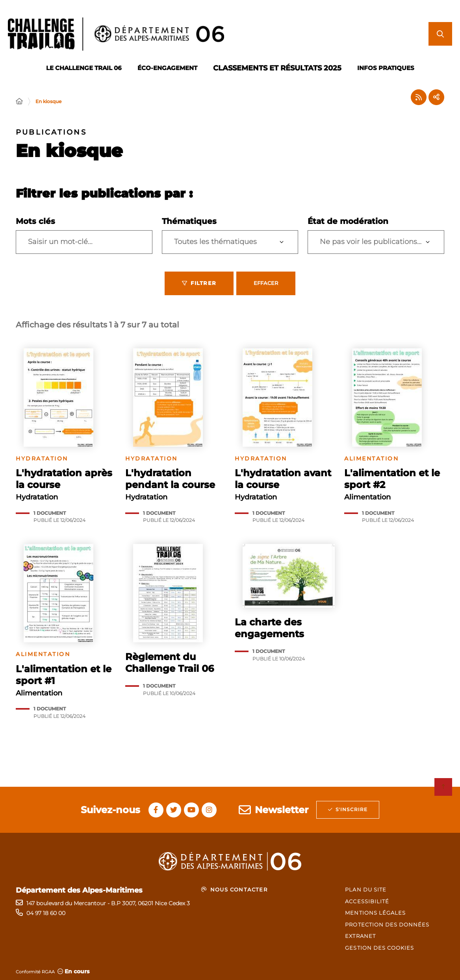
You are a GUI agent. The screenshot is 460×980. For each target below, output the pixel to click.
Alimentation (371, 459)
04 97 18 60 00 (46, 913)
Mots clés (35, 221)
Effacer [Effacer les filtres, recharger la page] (266, 283)
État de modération (348, 221)
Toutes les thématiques (215, 242)
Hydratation (42, 459)
